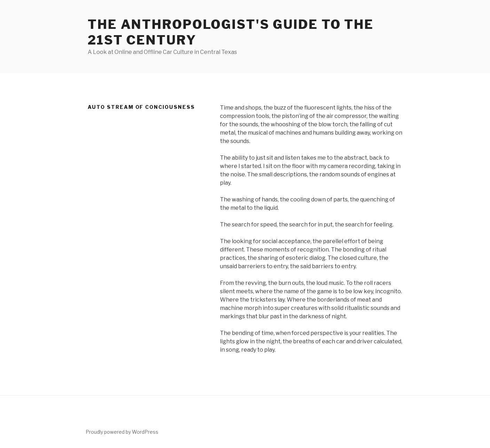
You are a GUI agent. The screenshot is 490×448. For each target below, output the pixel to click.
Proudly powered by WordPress (122, 432)
